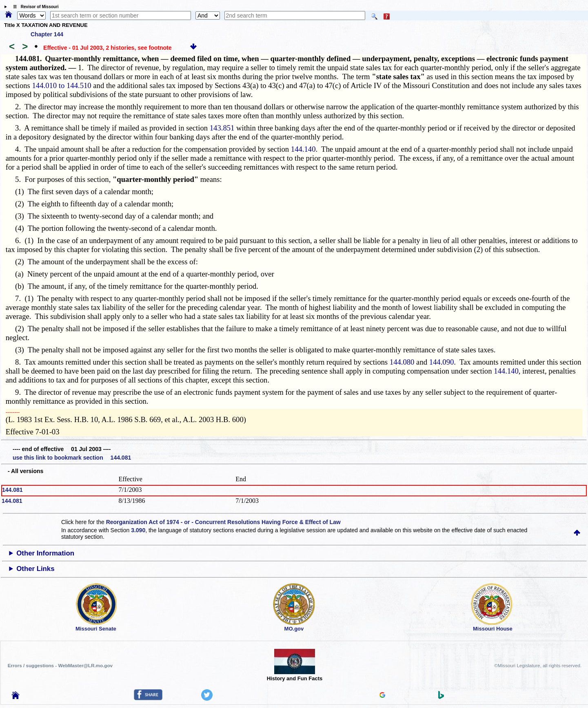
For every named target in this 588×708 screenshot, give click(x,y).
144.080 (402, 362)
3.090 (138, 530)
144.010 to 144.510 (62, 85)
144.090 (442, 362)
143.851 (222, 128)
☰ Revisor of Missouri (34, 7)
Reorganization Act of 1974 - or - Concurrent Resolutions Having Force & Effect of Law (223, 522)
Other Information (45, 553)
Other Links (35, 569)
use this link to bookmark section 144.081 (72, 458)
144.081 (12, 490)
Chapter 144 (47, 34)
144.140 (303, 149)
